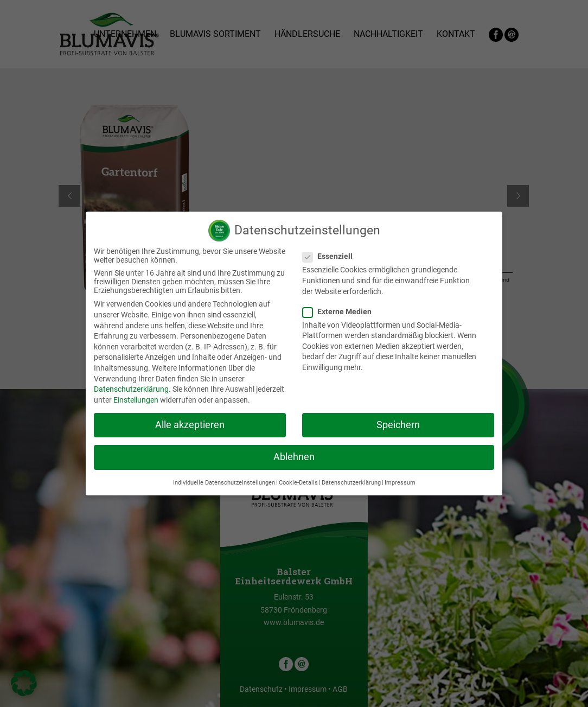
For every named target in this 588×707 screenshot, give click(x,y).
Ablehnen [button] (294, 457)
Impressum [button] (400, 483)
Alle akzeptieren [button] (190, 425)
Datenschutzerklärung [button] (351, 483)
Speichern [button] (398, 425)
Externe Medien (341, 311)
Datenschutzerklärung (131, 389)
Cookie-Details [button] (298, 483)
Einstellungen (136, 400)
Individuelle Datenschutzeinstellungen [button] (224, 483)
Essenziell (332, 256)
